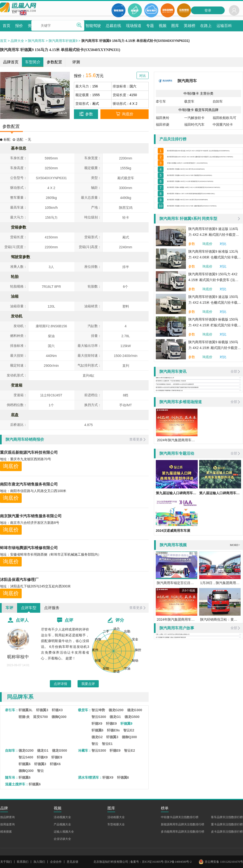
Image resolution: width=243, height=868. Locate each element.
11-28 (240, 435)
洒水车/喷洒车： (90, 777)
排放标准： (121, 86)
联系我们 (23, 862)
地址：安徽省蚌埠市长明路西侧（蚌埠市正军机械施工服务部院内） (51, 554)
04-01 (240, 423)
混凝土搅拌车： (17, 784)
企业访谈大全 (62, 839)
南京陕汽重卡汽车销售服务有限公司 (31, 516)
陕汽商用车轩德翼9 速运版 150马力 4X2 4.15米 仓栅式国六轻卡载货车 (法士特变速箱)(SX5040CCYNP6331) (215, 345)
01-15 (240, 432)
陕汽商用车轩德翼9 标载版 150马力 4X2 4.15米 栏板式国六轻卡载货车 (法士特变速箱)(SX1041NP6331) (215, 368)
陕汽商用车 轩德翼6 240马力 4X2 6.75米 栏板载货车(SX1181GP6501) (204, 195)
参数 (192, 289)
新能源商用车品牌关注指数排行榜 (183, 824)
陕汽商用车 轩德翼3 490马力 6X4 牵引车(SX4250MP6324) (204, 185)
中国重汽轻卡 (223, 125)
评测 (76, 62)
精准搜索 (6, 832)
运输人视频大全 (64, 832)
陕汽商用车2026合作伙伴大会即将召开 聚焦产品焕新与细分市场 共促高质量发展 (177, 432)
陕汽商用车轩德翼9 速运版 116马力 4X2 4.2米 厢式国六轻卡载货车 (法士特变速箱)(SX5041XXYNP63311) (214, 277)
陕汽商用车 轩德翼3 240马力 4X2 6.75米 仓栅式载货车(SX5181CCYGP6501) (204, 248)
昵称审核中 (18, 657)
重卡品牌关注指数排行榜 (227, 824)
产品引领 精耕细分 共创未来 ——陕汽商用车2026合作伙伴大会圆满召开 (175, 429)
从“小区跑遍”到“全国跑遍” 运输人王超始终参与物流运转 (171, 682)
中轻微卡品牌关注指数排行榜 (180, 817)
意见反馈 (72, 862)
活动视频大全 (62, 817)
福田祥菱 (163, 125)
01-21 (240, 429)
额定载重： (84, 95)
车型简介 (33, 62)
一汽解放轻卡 (194, 118)
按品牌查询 (7, 817)
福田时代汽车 (194, 125)
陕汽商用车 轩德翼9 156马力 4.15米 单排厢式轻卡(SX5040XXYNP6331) (204, 206)
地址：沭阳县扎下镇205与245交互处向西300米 (35, 586)
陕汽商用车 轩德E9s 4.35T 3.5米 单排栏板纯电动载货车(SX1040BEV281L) (204, 227)
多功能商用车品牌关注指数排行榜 (183, 832)
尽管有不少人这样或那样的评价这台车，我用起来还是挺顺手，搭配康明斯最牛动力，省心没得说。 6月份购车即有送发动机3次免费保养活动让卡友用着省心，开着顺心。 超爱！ (65, 644)
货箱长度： (121, 95)
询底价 (11, 466)
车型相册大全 (116, 824)
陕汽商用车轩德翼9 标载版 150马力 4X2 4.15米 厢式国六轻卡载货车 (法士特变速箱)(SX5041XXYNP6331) (215, 390)
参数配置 (54, 62)
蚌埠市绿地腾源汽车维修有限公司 (29, 548)
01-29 (240, 426)
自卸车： (12, 750)
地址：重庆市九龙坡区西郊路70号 (26, 459)
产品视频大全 (62, 824)
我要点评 (88, 684)
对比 (223, 289)
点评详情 (60, 684)
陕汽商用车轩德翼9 (63, 41)
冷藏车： (85, 750)
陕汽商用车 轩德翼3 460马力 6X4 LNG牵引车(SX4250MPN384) (204, 238)
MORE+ (235, 590)
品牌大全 (17, 41)
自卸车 (218, 101)
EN (20, 13)
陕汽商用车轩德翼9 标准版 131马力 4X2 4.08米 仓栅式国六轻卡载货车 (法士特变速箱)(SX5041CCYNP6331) (215, 300)
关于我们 (6, 862)
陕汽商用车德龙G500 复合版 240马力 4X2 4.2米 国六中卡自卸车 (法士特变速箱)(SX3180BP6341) (204, 153)
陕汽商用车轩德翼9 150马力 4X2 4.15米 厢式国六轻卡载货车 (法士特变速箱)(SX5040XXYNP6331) (213, 322)
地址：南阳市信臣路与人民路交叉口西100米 (33, 491)
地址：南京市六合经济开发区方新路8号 (30, 523)
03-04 (240, 679)
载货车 (189, 101)
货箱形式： (84, 104)
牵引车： (12, 710)
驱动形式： (121, 104)
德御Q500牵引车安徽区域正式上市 (165, 423)
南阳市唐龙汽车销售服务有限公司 (29, 484)
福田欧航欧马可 (224, 118)
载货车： (85, 710)
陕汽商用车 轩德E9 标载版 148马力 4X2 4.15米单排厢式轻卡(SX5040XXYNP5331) (204, 217)
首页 (3, 41)
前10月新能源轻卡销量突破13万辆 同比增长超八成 (169, 435)
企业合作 (56, 862)
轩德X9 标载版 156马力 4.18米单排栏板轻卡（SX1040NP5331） (204, 174)
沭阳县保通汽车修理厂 (19, 580)
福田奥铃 (163, 118)
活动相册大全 (116, 817)
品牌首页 (11, 62)
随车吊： (12, 777)
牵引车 (161, 101)
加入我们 (39, 862)
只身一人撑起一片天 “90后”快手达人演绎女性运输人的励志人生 (173, 679)
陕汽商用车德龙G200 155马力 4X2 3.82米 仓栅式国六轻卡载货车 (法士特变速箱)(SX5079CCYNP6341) (204, 164)
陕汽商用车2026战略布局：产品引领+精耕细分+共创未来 (171, 426)
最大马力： (84, 86)
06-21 (240, 682)
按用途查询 (7, 824)
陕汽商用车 (36, 41)
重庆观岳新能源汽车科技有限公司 (29, 452)
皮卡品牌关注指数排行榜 (227, 832)
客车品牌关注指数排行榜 (227, 817)
